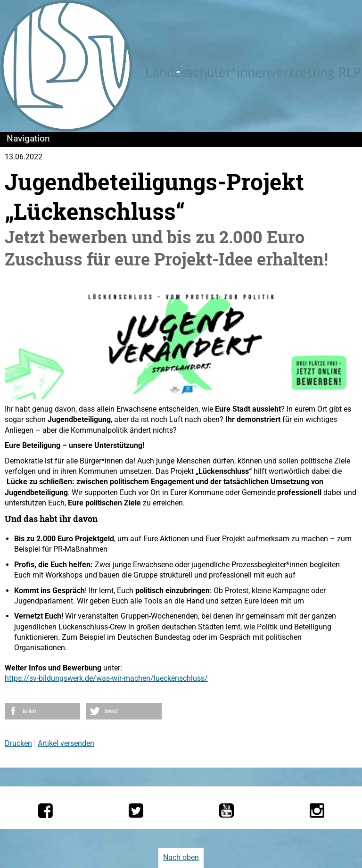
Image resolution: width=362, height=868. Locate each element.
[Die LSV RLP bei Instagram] (317, 810)
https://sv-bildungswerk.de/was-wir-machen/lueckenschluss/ (106, 678)
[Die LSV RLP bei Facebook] (45, 810)
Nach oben (181, 857)
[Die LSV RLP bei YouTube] (226, 810)
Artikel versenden (66, 743)
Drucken (18, 743)
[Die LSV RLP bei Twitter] (136, 810)
